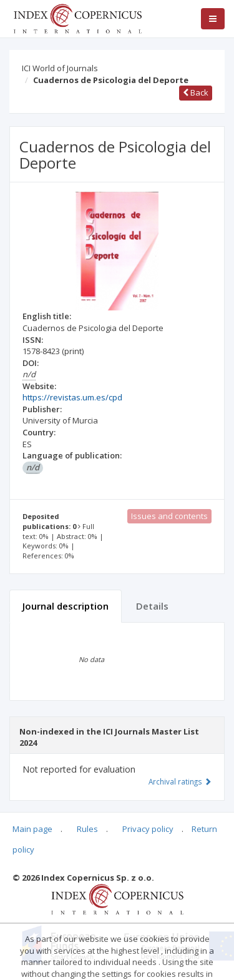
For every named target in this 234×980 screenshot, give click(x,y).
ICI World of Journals (60, 68)
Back (196, 92)
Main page (32, 829)
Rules (87, 829)
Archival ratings (180, 781)
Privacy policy (148, 829)
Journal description (66, 606)
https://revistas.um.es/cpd (72, 397)
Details (152, 606)
